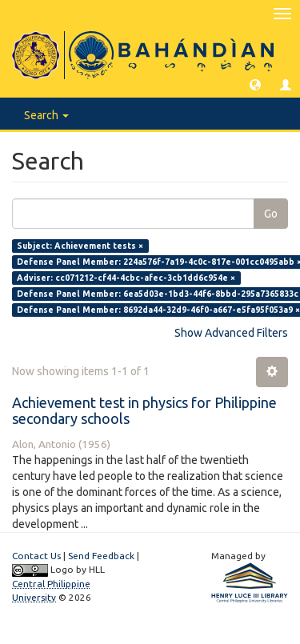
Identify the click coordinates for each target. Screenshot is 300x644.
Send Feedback (101, 556)
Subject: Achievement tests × (80, 246)
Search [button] (46, 115)
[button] (255, 84)
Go (271, 214)
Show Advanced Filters (231, 333)
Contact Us (36, 556)
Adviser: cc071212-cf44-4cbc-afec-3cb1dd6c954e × (126, 278)
